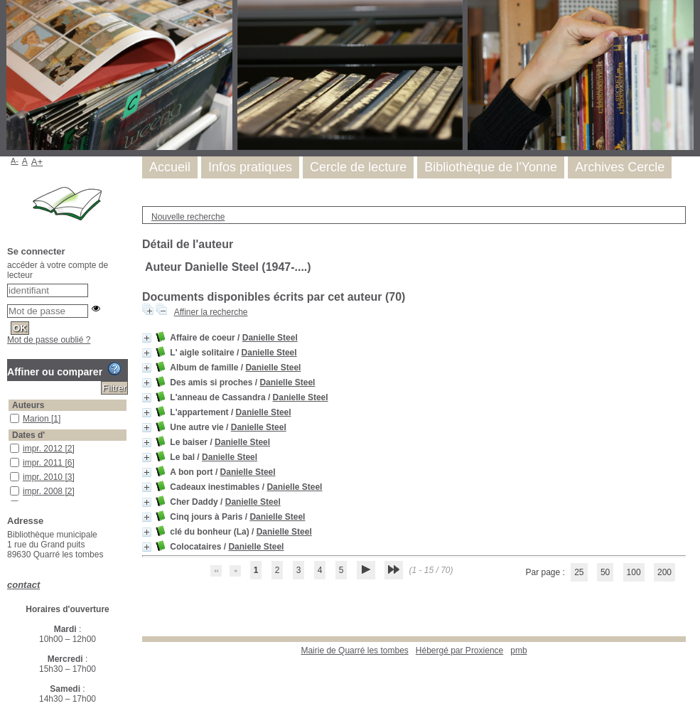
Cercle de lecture (358, 167)
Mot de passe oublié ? (49, 340)
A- (15, 161)
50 (605, 572)
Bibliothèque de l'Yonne (491, 167)
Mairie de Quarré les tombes (354, 651)
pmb (518, 651)
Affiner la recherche (211, 312)
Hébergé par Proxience (459, 651)
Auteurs (28, 405)
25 (579, 572)
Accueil (170, 167)
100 (634, 572)
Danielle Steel (270, 338)
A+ (37, 162)
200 (664, 572)
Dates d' (28, 435)
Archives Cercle (620, 167)
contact (23, 585)
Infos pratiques (250, 167)
